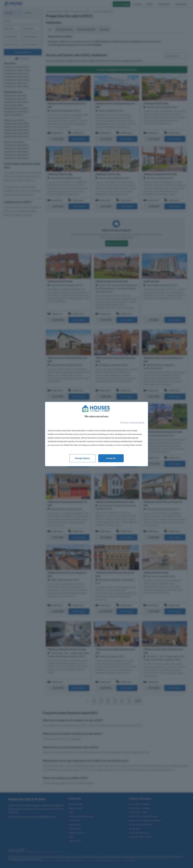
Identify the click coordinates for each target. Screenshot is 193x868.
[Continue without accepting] (132, 423)
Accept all (111, 458)
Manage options (82, 458)
